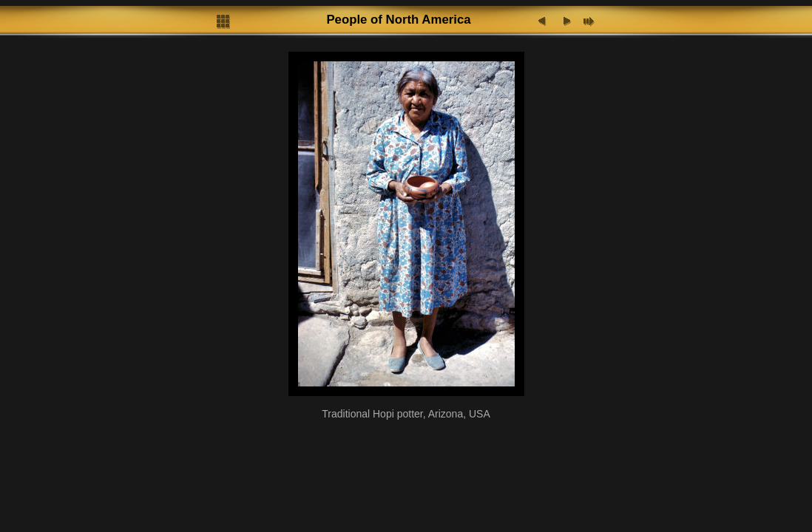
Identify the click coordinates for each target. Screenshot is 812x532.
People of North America (398, 20)
